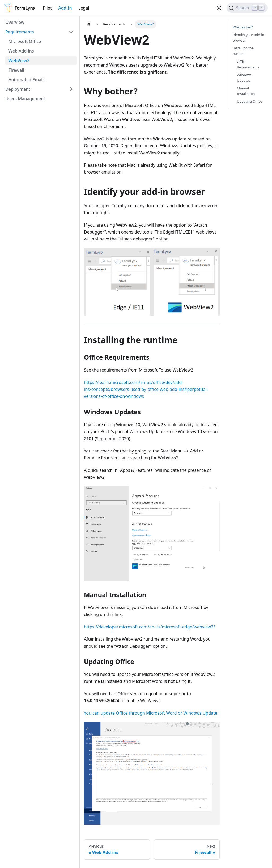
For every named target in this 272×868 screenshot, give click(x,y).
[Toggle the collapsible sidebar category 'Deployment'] (71, 89)
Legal (84, 8)
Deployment (18, 89)
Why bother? (243, 27)
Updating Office (250, 101)
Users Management (25, 99)
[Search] (247, 8)
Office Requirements (248, 64)
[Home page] (89, 24)
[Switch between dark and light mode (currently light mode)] (219, 8)
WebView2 (19, 61)
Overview (15, 22)
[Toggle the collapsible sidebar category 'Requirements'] (71, 32)
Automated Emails (27, 80)
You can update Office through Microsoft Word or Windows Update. (151, 713)
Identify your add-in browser (248, 38)
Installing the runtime (243, 51)
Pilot (47, 8)
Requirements (20, 32)
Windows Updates (244, 78)
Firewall (16, 70)
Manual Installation (246, 91)
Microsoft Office (25, 41)
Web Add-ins (21, 51)
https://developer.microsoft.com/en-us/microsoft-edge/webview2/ (149, 627)
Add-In (65, 8)
